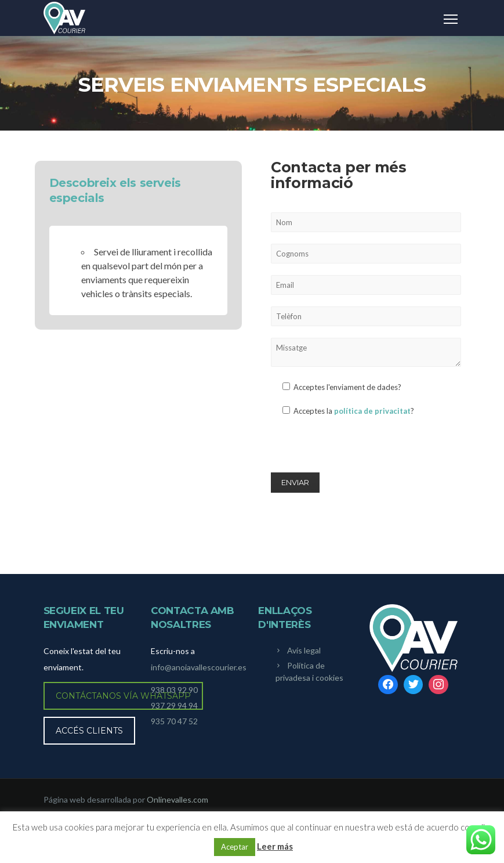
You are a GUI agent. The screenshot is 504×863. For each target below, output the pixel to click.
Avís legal (304, 650)
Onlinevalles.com (177, 799)
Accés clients (89, 731)
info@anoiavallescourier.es (199, 667)
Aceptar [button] (235, 847)
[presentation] (359, 449)
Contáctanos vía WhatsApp (123, 696)
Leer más (275, 846)
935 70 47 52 (174, 721)
